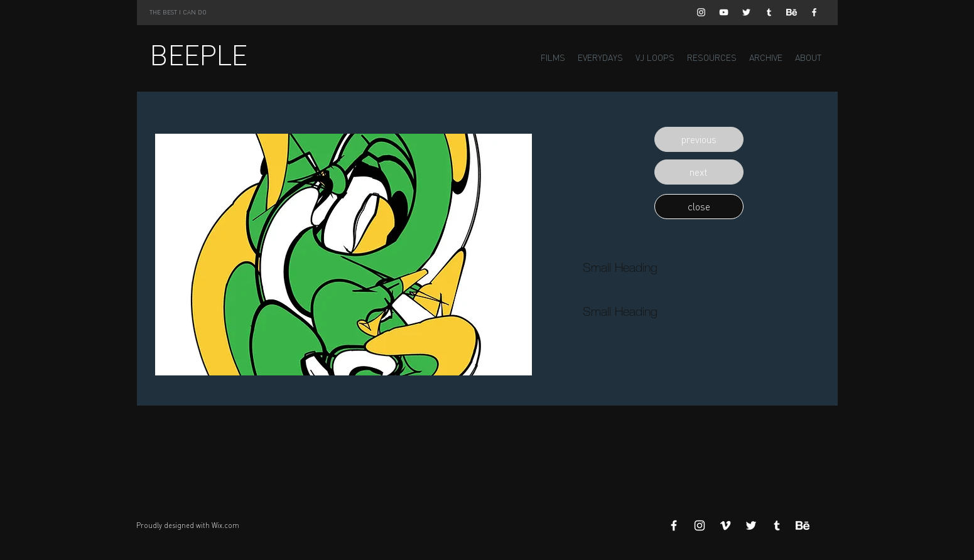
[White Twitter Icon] (746, 12)
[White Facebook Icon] (814, 12)
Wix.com (225, 525)
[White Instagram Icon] (701, 12)
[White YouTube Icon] (724, 12)
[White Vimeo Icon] (725, 525)
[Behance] (792, 12)
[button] (699, 139)
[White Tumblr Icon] (769, 12)
